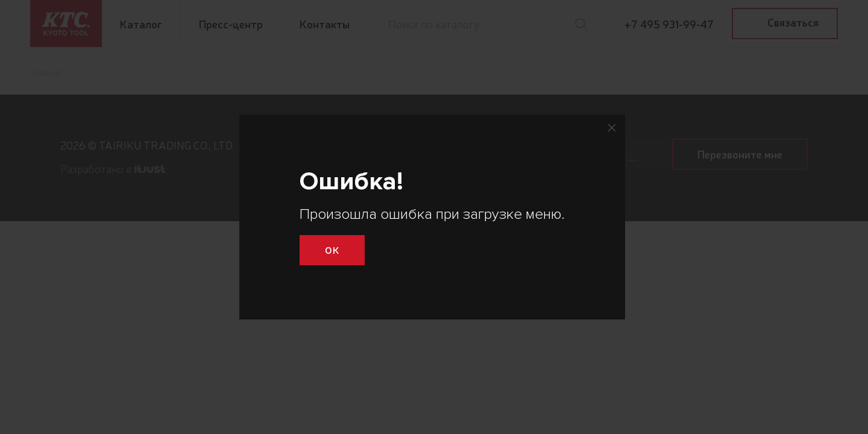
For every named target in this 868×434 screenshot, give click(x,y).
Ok (332, 250)
